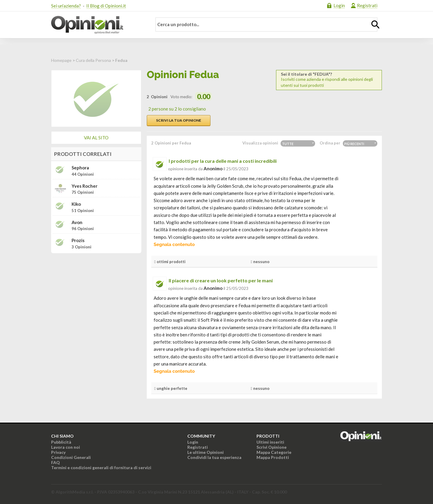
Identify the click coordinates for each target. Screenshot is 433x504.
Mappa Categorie (274, 452)
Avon (77, 222)
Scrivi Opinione (272, 447)
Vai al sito (96, 138)
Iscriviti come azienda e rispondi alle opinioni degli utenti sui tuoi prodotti (329, 80)
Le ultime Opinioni (206, 452)
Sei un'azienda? (66, 6)
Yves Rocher (84, 186)
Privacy (58, 452)
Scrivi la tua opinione (179, 120)
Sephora (80, 168)
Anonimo (213, 169)
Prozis (78, 240)
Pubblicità (61, 442)
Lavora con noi (66, 447)
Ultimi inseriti (270, 442)
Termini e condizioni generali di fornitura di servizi (101, 468)
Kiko (76, 204)
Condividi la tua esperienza (214, 457)
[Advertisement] (96, 296)
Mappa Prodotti (273, 457)
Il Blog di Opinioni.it (106, 6)
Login (339, 5)
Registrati (367, 5)
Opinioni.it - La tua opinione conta (98, 25)
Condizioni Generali (71, 457)
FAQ (55, 462)
